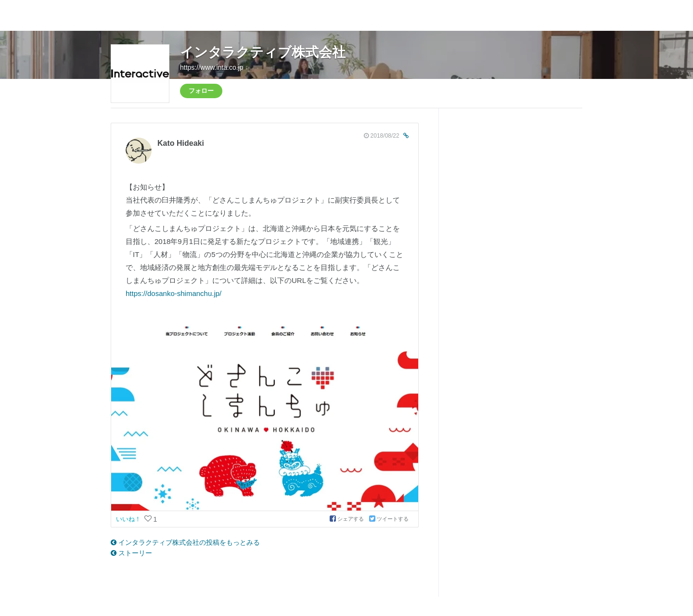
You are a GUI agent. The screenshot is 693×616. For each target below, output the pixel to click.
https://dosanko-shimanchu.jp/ (173, 293)
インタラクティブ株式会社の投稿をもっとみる (185, 542)
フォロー (201, 91)
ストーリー (131, 553)
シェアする (347, 519)
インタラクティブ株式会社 (263, 52)
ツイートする (389, 519)
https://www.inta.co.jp (212, 67)
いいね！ (129, 519)
